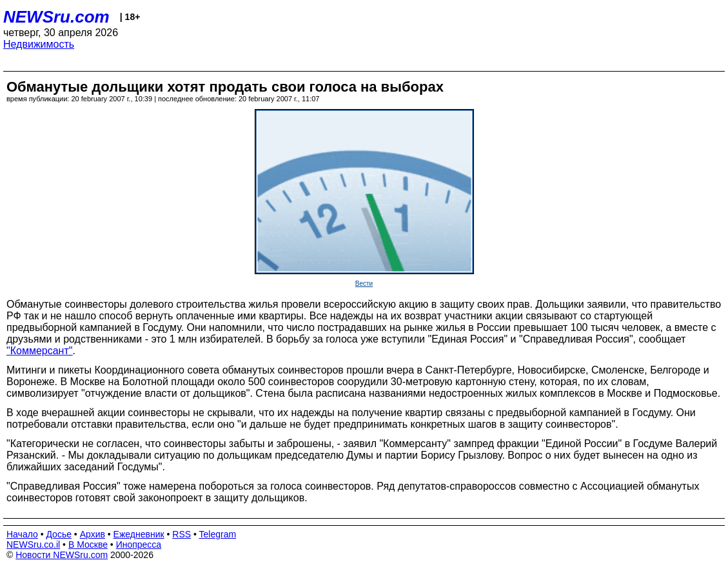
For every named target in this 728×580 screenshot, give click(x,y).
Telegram (218, 534)
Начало (22, 534)
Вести (364, 284)
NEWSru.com (56, 17)
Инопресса (139, 545)
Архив (93, 534)
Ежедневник (139, 534)
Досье (59, 534)
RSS (182, 534)
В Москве (88, 545)
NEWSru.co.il (33, 545)
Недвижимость (39, 44)
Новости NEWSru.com (62, 555)
